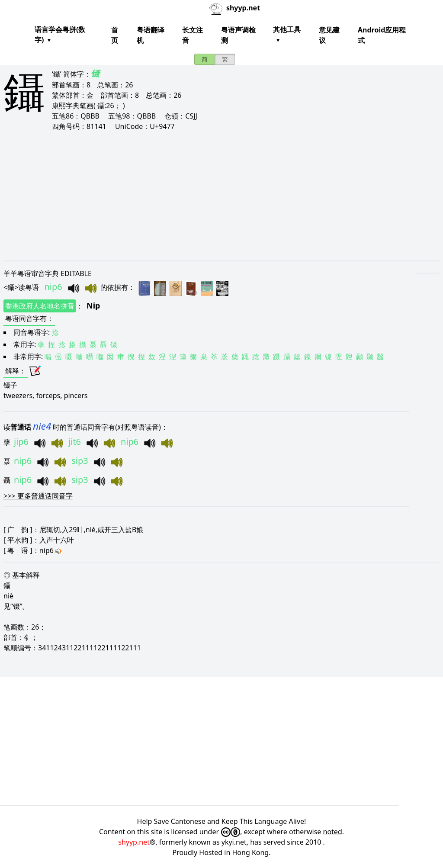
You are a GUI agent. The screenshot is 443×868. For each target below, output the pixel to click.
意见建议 (329, 35)
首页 (115, 35)
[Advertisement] (221, 196)
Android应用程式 (382, 35)
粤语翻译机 (151, 35)
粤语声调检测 (238, 35)
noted (333, 832)
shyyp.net (134, 842)
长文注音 (193, 35)
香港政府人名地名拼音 (40, 306)
